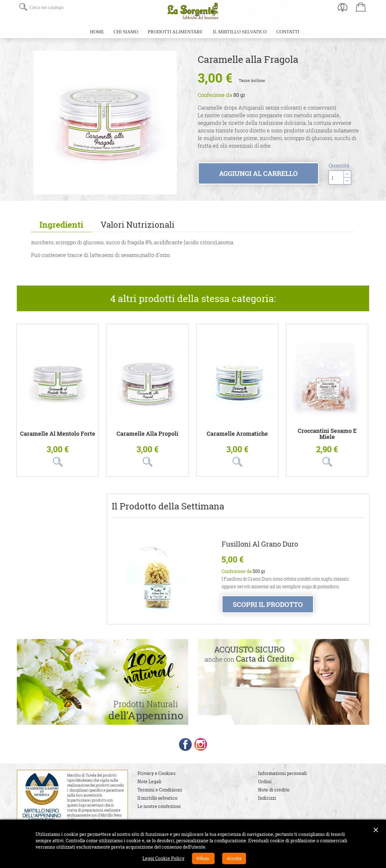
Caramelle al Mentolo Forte (58, 434)
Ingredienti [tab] (61, 225)
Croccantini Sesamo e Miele (327, 434)
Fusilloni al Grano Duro (260, 544)
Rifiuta (203, 858)
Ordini (265, 787)
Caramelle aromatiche (237, 434)
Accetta (234, 858)
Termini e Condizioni (160, 795)
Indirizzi (267, 804)
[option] (105, 123)
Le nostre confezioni (159, 812)
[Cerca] (67, 7)
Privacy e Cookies (156, 779)
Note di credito (274, 795)
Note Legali (150, 787)
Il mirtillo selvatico (157, 804)
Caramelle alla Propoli (147, 434)
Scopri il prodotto (268, 604)
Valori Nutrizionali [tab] (138, 225)
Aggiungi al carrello (258, 173)
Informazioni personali (283, 779)
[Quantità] (336, 178)
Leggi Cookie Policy (163, 858)
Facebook (185, 750)
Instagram (201, 750)
